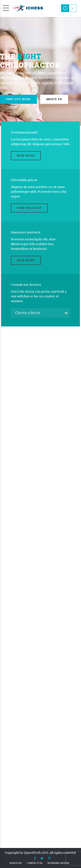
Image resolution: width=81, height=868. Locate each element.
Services (16, 863)
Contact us (35, 863)
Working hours (58, 863)
